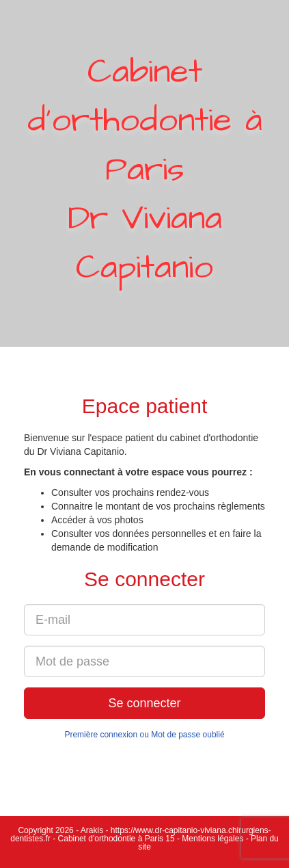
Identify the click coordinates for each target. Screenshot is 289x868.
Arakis (92, 830)
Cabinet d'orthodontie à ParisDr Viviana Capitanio (145, 170)
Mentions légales (212, 839)
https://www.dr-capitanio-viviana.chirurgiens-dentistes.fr (140, 834)
